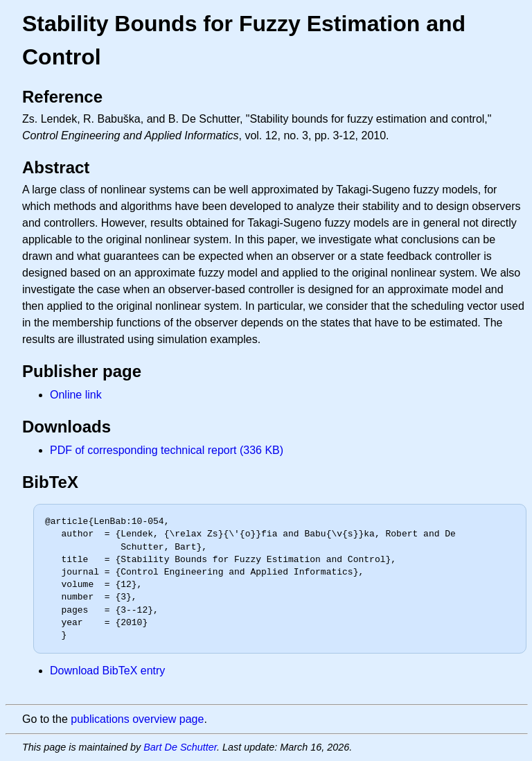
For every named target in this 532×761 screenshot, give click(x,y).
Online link (76, 395)
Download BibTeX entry (107, 671)
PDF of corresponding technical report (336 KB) (167, 450)
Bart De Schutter (180, 747)
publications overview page (137, 719)
